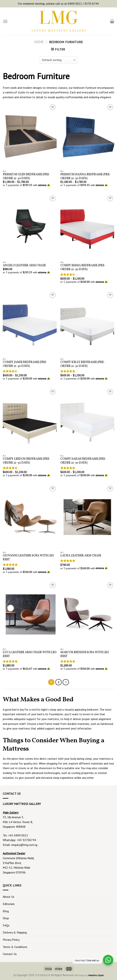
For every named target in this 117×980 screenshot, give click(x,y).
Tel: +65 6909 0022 (15, 835)
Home (39, 42)
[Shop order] (58, 60)
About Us (9, 897)
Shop (6, 918)
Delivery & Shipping (15, 932)
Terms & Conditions (15, 947)
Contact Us (10, 954)
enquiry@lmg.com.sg (24, 845)
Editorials (9, 904)
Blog (6, 911)
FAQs (6, 925)
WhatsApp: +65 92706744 (19, 840)
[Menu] (5, 21)
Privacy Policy (11, 940)
